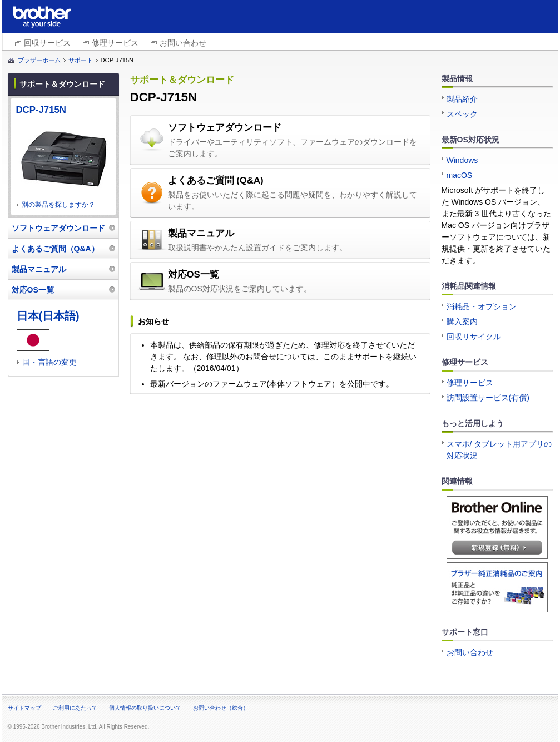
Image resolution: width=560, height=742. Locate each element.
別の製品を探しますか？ (58, 205)
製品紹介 (462, 99)
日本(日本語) (48, 316)
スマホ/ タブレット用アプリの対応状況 (499, 450)
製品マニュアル (201, 233)
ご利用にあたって (75, 708)
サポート (81, 60)
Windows (462, 160)
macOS (460, 175)
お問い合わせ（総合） (221, 708)
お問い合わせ (183, 43)
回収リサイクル (474, 337)
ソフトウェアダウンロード (225, 128)
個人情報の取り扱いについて (145, 708)
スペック (462, 114)
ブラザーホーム (39, 60)
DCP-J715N (41, 110)
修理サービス (115, 43)
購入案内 (462, 321)
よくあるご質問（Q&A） (55, 249)
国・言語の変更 (49, 362)
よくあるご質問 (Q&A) (216, 180)
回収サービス (47, 43)
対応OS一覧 (194, 274)
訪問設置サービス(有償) (488, 398)
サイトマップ (24, 708)
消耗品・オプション (482, 306)
